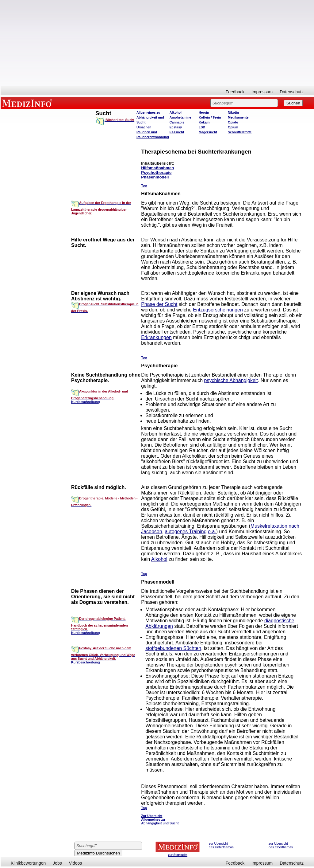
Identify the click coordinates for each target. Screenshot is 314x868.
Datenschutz (292, 92)
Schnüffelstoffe (240, 132)
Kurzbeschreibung (86, 402)
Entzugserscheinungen (218, 310)
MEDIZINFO (28, 103)
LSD (202, 127)
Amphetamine (180, 117)
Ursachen (144, 127)
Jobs (57, 863)
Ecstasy (176, 127)
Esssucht (177, 132)
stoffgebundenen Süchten (173, 648)
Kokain (204, 122)
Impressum (262, 92)
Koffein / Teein (210, 117)
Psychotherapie (156, 172)
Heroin (204, 112)
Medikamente (238, 117)
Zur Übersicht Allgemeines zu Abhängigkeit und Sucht (160, 819)
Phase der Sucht (159, 304)
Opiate (233, 122)
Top (144, 186)
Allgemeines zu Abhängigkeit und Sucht (150, 117)
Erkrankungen (156, 337)
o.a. (212, 532)
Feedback (235, 92)
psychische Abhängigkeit (231, 380)
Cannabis (177, 122)
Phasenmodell (155, 177)
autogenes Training (186, 532)
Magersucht (208, 132)
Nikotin (233, 112)
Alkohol (176, 112)
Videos (76, 863)
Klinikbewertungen (28, 863)
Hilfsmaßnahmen (157, 168)
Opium (233, 127)
